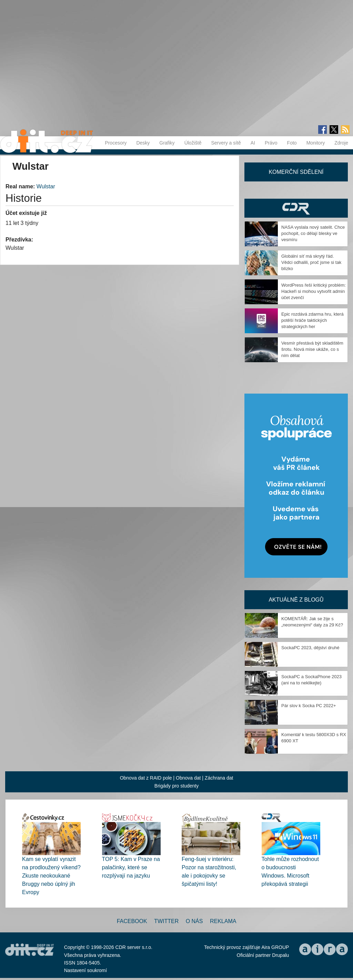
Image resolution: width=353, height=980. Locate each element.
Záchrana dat (219, 778)
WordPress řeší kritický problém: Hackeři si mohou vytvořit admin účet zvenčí (314, 291)
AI (253, 143)
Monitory (316, 143)
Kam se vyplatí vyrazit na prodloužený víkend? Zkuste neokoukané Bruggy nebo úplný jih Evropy (51, 876)
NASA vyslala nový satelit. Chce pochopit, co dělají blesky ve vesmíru (313, 233)
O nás (194, 921)
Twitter (166, 921)
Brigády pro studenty (176, 786)
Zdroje (341, 143)
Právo (271, 143)
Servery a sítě (226, 143)
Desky (143, 143)
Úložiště (193, 143)
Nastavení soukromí (86, 970)
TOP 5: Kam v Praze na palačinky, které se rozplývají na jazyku (131, 867)
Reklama (223, 921)
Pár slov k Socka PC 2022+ (309, 706)
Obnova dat (188, 778)
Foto (292, 143)
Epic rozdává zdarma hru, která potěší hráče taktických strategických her (312, 320)
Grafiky (167, 143)
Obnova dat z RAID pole (146, 778)
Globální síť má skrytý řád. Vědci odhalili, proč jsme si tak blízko (311, 262)
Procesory (116, 143)
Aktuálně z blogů (296, 600)
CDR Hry (296, 208)
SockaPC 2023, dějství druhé (310, 648)
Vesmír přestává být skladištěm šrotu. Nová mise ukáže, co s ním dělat (312, 349)
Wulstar (46, 186)
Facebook (132, 921)
